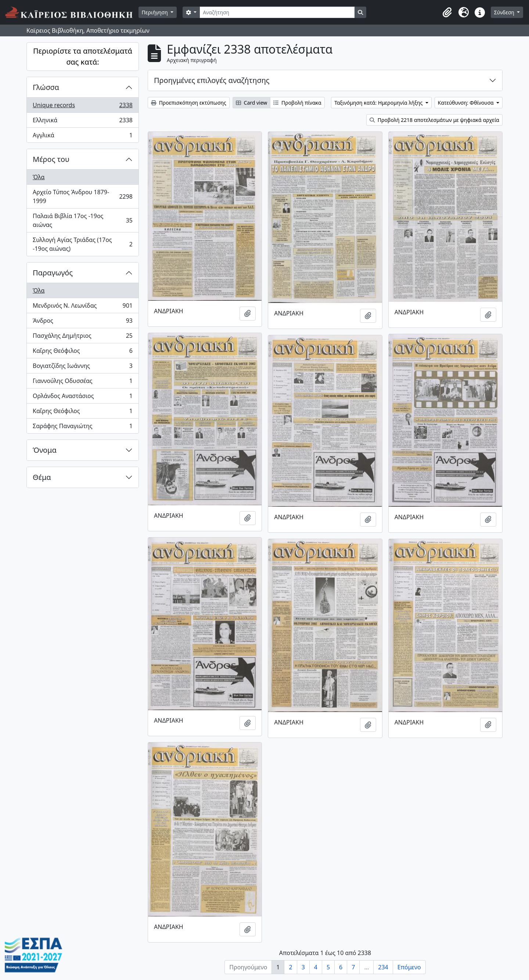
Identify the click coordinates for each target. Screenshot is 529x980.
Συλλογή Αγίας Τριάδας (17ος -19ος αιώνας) (82, 244)
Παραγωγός (53, 273)
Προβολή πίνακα (297, 103)
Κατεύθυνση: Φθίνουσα (467, 103)
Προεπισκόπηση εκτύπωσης (189, 103)
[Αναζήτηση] (277, 12)
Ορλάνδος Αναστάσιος (82, 397)
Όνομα (45, 450)
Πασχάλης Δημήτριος (82, 337)
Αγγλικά (82, 137)
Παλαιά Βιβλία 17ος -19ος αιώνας (82, 220)
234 (383, 967)
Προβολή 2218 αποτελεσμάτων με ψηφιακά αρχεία (434, 120)
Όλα (39, 177)
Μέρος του (51, 159)
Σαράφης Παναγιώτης (82, 427)
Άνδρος (82, 322)
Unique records (82, 107)
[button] (447, 12)
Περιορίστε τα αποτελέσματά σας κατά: (83, 56)
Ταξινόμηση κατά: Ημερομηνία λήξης (379, 103)
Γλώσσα (46, 87)
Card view (251, 103)
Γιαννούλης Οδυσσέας (82, 382)
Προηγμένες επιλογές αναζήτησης (212, 80)
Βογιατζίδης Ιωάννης (82, 367)
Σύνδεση (505, 12)
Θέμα (42, 477)
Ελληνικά (82, 122)
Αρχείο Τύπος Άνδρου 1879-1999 (82, 196)
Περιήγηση (156, 12)
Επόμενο (409, 967)
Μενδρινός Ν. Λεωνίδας (82, 307)
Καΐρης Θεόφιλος (82, 352)
